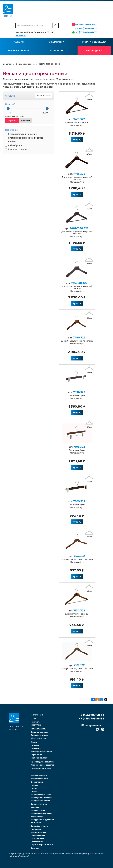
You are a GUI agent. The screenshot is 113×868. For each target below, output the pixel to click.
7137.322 (78, 556)
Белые (34, 788)
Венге (34, 791)
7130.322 (78, 611)
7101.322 (78, 665)
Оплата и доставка (94, 42)
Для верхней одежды (41, 798)
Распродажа (94, 51)
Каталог (19, 42)
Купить (76, 140)
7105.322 (78, 447)
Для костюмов (38, 810)
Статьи (34, 742)
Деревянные (37, 782)
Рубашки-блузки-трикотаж (21, 134)
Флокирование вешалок (43, 765)
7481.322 (78, 119)
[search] (56, 25)
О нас (33, 719)
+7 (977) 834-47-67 (86, 32)
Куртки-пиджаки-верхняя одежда (24, 138)
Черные (35, 785)
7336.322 (78, 392)
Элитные (35, 848)
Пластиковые (37, 838)
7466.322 (78, 174)
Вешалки (7, 64)
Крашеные (36, 829)
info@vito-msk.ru (95, 725)
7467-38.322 (78, 283)
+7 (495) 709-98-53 (86, 24)
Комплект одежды (16, 149)
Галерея (35, 745)
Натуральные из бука (41, 794)
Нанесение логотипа (41, 768)
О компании (56, 42)
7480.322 (78, 338)
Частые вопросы (19, 51)
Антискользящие (39, 779)
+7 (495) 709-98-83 (86, 28)
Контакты (57, 51)
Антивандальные (39, 776)
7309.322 (78, 501)
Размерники (37, 842)
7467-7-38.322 (78, 228)
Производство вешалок (42, 762)
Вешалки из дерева (25, 64)
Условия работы (39, 729)
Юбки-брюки (13, 145)
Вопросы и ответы (40, 735)
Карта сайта (36, 755)
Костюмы (12, 142)
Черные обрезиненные (42, 845)
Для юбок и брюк (39, 826)
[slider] (8, 108)
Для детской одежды (41, 801)
